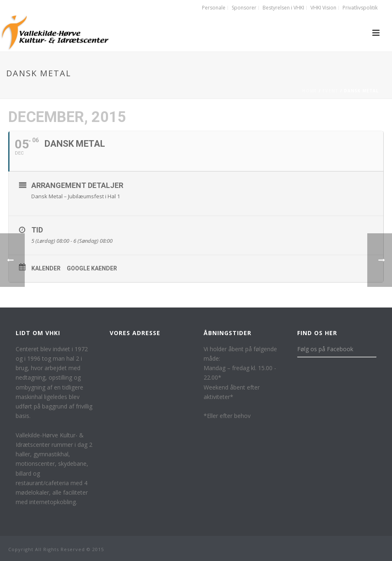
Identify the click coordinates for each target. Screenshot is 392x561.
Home (310, 91)
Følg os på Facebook (325, 349)
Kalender (46, 268)
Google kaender (92, 268)
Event (330, 91)
